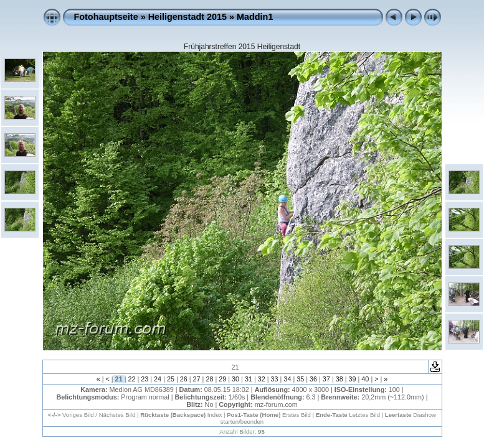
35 (300, 379)
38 (339, 379)
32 (262, 379)
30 (235, 379)
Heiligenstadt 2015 (187, 17)
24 (158, 379)
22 (131, 379)
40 (365, 379)
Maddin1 (255, 17)
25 (171, 379)
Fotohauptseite (106, 17)
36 (313, 379)
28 (209, 379)
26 (184, 379)
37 (326, 379)
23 (145, 379)
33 (275, 379)
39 (353, 379)
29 (222, 379)
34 (287, 379)
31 (249, 379)
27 (197, 379)
